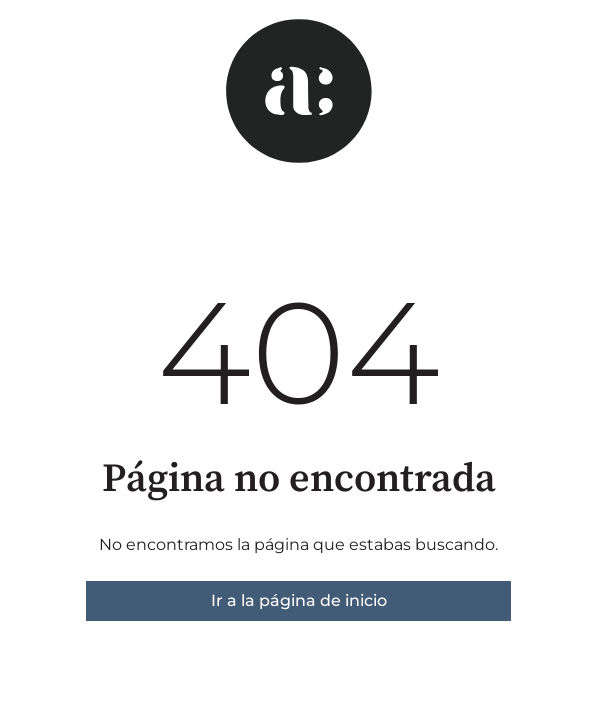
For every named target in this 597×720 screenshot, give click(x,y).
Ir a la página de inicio (299, 600)
